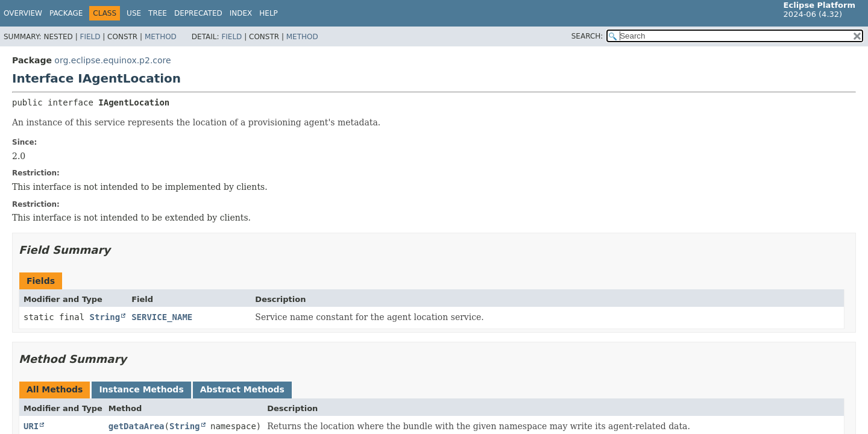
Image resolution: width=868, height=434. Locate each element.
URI (31, 426)
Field (90, 37)
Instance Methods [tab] (141, 389)
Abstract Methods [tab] (242, 389)
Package (66, 13)
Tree (158, 13)
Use (134, 13)
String (105, 317)
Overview (23, 13)
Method (161, 37)
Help (269, 13)
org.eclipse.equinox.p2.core (112, 60)
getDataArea (137, 426)
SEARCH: (587, 36)
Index (241, 13)
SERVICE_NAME (162, 317)
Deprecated (198, 13)
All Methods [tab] (55, 389)
